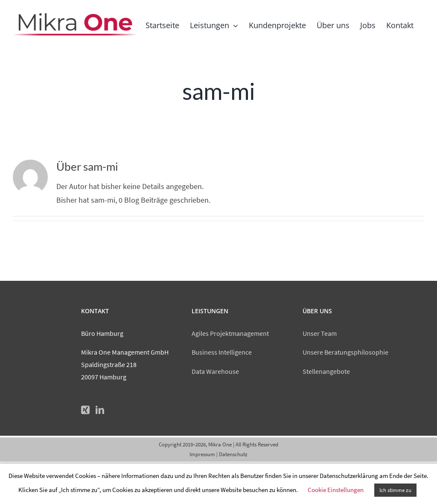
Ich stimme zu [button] (395, 490)
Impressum (202, 454)
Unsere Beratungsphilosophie (345, 352)
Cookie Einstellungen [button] (336, 490)
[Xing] (85, 410)
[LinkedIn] (100, 410)
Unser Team (320, 333)
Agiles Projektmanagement (230, 333)
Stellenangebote (326, 371)
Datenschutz (233, 454)
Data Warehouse (215, 371)
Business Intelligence (222, 352)
